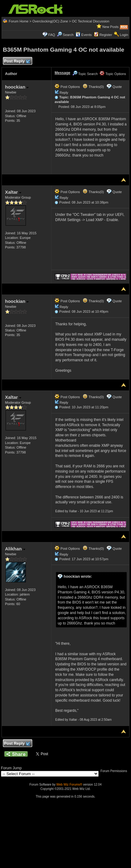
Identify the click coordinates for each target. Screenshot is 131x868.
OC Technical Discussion (90, 21)
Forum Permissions (115, 771)
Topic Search (85, 74)
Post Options (67, 87)
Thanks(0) (93, 87)
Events (84, 35)
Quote (117, 87)
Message (62, 73)
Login (124, 35)
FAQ (52, 35)
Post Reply (17, 61)
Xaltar (13, 192)
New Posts (111, 27)
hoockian (17, 87)
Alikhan (15, 549)
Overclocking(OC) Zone (50, 21)
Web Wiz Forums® (69, 785)
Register (106, 35)
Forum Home (18, 21)
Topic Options (113, 74)
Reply (64, 93)
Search (68, 35)
